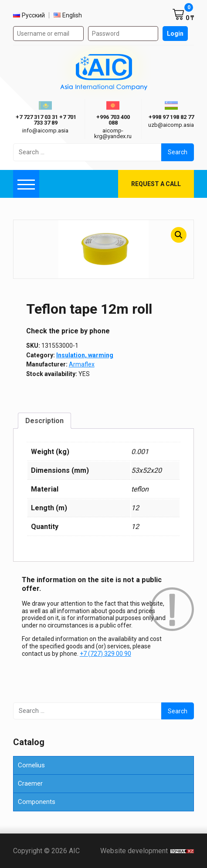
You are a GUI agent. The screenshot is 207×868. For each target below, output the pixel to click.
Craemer (30, 783)
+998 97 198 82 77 (171, 117)
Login (175, 34)
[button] (179, 235)
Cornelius (31, 765)
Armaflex (82, 364)
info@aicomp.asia (45, 131)
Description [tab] (44, 421)
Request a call (156, 184)
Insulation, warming (85, 355)
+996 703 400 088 (113, 120)
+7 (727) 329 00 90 (105, 654)
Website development (147, 851)
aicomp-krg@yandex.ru (113, 133)
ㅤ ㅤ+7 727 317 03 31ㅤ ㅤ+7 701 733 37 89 (45, 120)
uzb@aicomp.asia (171, 125)
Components (37, 802)
